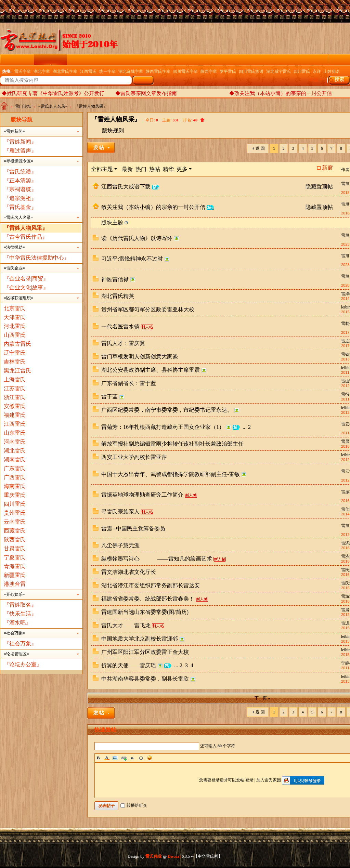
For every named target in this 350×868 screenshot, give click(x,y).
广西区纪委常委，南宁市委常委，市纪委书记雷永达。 (167, 410)
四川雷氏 (302, 71)
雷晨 (345, 442)
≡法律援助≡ (14, 247)
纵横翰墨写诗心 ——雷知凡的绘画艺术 (157, 559)
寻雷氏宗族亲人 (120, 511)
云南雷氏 (15, 522)
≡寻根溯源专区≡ (18, 161)
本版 (314, 80)
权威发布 (273, 60)
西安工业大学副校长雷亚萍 (134, 457)
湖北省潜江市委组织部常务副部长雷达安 (151, 585)
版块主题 (112, 222)
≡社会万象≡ (14, 633)
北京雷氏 (15, 308)
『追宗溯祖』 (20, 198)
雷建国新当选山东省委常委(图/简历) (145, 612)
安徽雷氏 (15, 406)
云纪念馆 (83, 60)
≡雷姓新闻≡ (14, 131)
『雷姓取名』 (20, 605)
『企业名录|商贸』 (26, 279)
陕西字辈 (209, 71)
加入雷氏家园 (269, 780)
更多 (182, 169)
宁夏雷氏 (15, 557)
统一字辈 (107, 71)
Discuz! (174, 856)
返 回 (260, 148)
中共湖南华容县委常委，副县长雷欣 (145, 679)
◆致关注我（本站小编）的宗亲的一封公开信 (281, 93)
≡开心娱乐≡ (14, 594)
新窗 (327, 168)
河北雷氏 (15, 326)
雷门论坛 (50, 60)
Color (107, 758)
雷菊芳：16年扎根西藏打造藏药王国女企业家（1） (163, 427)
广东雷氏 (15, 468)
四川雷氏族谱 (251, 71)
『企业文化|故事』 (26, 287)
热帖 (155, 169)
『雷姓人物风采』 (91, 106)
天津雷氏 (15, 317)
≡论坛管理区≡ (16, 654)
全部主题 (102, 169)
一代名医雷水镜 (120, 326)
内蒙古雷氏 (17, 344)
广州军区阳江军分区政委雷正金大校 (145, 652)
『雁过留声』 (20, 151)
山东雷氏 (15, 433)
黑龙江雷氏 (17, 371)
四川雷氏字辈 (185, 71)
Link (124, 758)
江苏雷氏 (15, 388)
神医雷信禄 (115, 279)
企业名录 (240, 60)
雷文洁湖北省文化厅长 (129, 572)
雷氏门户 (17, 60)
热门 (141, 169)
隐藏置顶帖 (319, 187)
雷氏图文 (117, 60)
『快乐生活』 (20, 614)
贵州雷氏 (15, 513)
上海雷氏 (15, 379)
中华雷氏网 (5, 108)
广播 (211, 60)
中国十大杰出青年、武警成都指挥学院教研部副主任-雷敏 (171, 474)
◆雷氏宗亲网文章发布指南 (146, 93)
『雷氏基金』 (20, 207)
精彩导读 (150, 60)
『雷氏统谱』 (20, 172)
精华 (168, 169)
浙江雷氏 (15, 397)
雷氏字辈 (23, 71)
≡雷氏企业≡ (14, 268)
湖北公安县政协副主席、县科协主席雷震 (151, 370)
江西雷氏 (88, 71)
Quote (132, 758)
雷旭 (345, 184)
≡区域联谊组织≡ (18, 298)
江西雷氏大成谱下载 (126, 187)
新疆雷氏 (15, 575)
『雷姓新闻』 (20, 142)
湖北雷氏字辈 (65, 71)
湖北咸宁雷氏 (278, 71)
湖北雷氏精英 (118, 296)
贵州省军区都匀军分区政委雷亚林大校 (148, 309)
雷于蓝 (109, 397)
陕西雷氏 (15, 540)
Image (115, 758)
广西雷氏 (15, 477)
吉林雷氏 (15, 362)
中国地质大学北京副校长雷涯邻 (140, 639)
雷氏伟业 (154, 856)
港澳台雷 (15, 584)
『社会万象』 (20, 643)
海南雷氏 (15, 486)
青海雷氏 (15, 566)
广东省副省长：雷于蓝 (129, 383)
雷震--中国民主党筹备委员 (133, 529)
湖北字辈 (42, 71)
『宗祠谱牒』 (20, 189)
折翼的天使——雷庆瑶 (129, 665)
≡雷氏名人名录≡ (53, 106)
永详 (317, 71)
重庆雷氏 (15, 495)
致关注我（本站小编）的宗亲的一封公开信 (153, 207)
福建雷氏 (15, 415)
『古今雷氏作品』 (26, 237)
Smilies (150, 758)
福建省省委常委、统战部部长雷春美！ (148, 599)
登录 (249, 780)
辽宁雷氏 (15, 353)
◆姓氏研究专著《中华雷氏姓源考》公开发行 (53, 93)
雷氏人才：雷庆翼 (123, 343)
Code (141, 758)
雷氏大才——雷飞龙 (126, 625)
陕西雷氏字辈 (158, 71)
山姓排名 (332, 71)
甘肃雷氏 (15, 548)
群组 (301, 60)
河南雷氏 (15, 442)
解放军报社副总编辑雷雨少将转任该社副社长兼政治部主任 (172, 444)
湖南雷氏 (15, 459)
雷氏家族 (330, 60)
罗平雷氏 (228, 71)
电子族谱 (183, 60)
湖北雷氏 (15, 451)
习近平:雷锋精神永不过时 (132, 259)
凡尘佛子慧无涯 (120, 545)
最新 (127, 169)
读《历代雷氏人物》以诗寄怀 (137, 238)
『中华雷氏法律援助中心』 (37, 258)
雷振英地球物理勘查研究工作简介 (142, 495)
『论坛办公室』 (23, 664)
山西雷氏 (15, 335)
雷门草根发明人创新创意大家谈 (140, 357)
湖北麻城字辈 (131, 71)
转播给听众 (134, 805)
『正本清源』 (20, 180)
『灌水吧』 (17, 623)
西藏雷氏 (15, 531)
